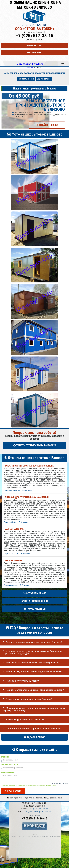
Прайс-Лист (18, 798)
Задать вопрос (44, 79)
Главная (10, 798)
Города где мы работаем (53, 798)
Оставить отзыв (34, 593)
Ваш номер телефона (9, 765)
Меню (63, 63)
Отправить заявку (13, 791)
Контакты (40, 798)
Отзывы (32, 798)
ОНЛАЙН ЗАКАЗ (47, 125)
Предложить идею (35, 601)
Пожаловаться (35, 609)
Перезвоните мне (34, 46)
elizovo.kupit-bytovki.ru (30, 64)
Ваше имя (5, 757)
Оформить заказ (34, 53)
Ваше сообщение (8, 773)
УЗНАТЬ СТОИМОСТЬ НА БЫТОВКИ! (35, 445)
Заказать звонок (26, 79)
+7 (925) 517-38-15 (35, 36)
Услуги (26, 798)
